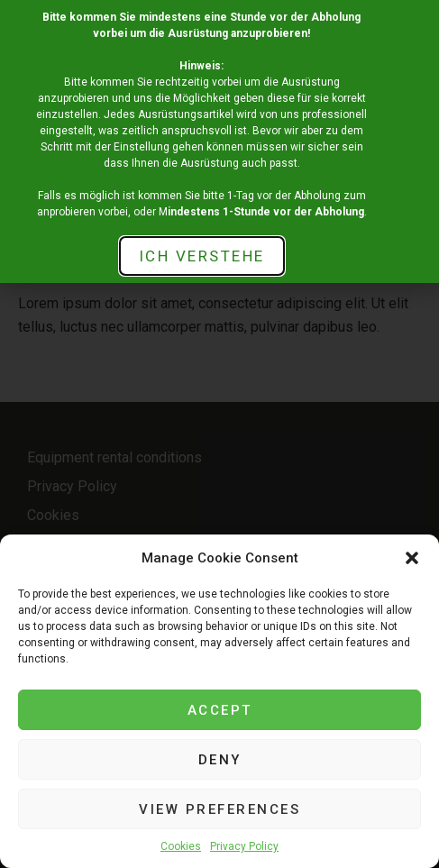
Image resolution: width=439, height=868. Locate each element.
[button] (412, 558)
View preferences (219, 809)
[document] (219, 434)
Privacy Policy (244, 846)
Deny (220, 760)
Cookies (181, 846)
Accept (220, 710)
